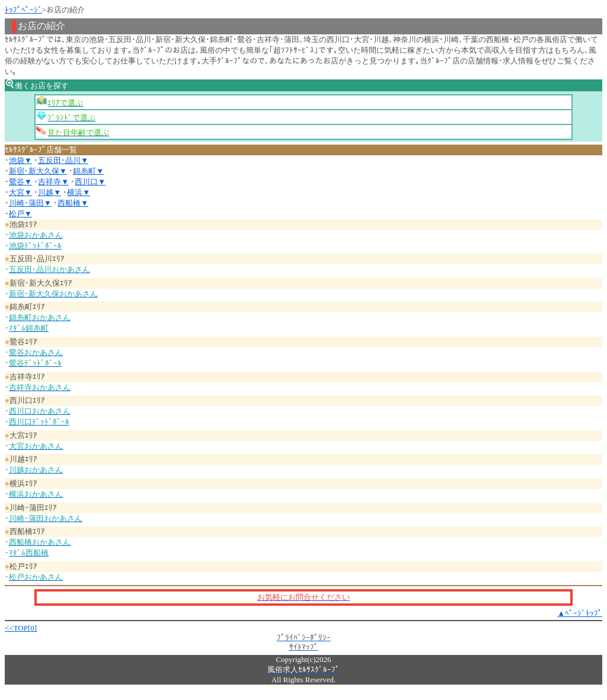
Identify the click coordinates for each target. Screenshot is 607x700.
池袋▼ (20, 160)
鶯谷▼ (20, 182)
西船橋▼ (73, 203)
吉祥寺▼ (53, 182)
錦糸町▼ (88, 171)
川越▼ (49, 192)
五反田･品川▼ (63, 160)
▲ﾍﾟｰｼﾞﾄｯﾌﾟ (580, 613)
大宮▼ (20, 192)
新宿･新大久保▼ (38, 171)
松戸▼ (20, 214)
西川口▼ (90, 182)
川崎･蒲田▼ (30, 203)
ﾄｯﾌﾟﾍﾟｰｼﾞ (23, 10)
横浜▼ (79, 192)
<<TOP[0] (21, 628)
